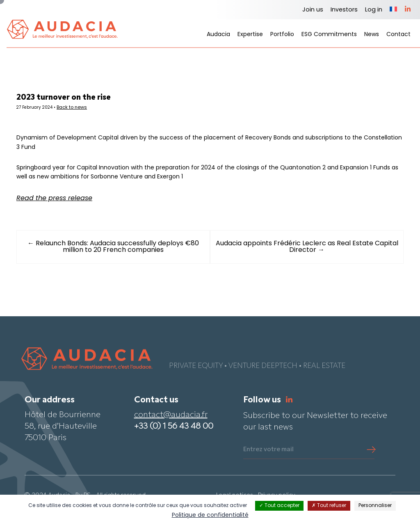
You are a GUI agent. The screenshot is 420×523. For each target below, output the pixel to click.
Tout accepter (279, 506)
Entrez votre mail (268, 460)
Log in (374, 10)
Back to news (89, 109)
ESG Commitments (329, 35)
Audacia (218, 35)
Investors (344, 10)
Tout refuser (329, 506)
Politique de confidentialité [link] (210, 515)
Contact (398, 35)
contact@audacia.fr (171, 425)
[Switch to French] (393, 10)
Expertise (250, 35)
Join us (313, 10)
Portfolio (282, 35)
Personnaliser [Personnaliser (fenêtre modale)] (375, 506)
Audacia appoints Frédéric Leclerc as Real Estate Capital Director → (300, 257)
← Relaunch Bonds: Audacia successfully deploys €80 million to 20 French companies (120, 257)
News (372, 35)
